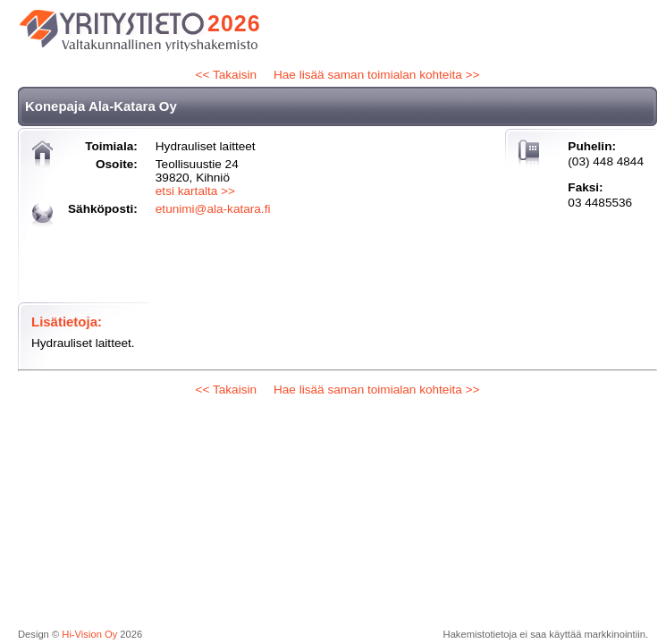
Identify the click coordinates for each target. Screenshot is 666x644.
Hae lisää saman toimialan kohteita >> (376, 75)
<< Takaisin (227, 75)
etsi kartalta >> (195, 191)
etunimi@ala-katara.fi (213, 209)
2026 (234, 23)
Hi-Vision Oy (89, 634)
